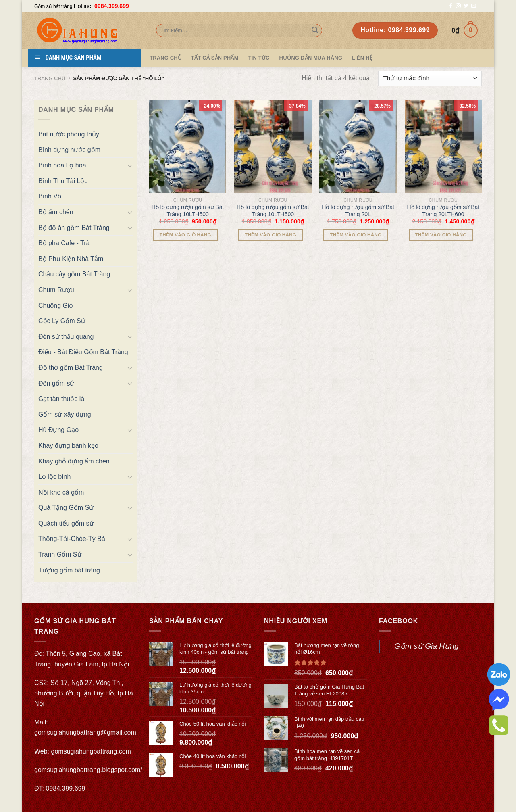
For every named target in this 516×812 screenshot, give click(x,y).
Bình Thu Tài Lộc (63, 181)
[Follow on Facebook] (451, 6)
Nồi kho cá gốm (61, 492)
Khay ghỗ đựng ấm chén (74, 461)
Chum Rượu (56, 290)
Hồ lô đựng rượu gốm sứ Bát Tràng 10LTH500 (188, 211)
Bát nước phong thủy (69, 134)
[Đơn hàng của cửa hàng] (430, 78)
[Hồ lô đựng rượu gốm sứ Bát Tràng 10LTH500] (188, 147)
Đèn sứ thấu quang (66, 337)
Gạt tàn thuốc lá (61, 399)
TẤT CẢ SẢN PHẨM (215, 58)
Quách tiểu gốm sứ (66, 523)
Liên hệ (362, 58)
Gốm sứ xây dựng (65, 414)
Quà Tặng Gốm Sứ (66, 508)
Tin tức (259, 58)
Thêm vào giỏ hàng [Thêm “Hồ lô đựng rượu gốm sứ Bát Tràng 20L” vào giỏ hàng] (356, 235)
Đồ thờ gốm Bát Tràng (71, 368)
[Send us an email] (474, 6)
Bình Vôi (50, 196)
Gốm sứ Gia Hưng (427, 646)
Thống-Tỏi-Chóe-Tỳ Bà (72, 539)
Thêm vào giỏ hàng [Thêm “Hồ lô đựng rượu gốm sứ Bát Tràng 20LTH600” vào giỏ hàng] (441, 235)
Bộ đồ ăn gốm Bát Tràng (74, 228)
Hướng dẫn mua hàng (311, 58)
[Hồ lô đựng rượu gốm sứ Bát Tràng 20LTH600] (443, 147)
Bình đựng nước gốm (69, 150)
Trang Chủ (165, 58)
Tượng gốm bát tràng (69, 570)
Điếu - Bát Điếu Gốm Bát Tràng (83, 352)
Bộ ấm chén (56, 212)
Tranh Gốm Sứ (60, 554)
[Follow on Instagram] (458, 6)
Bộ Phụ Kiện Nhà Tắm (71, 259)
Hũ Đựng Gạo (58, 430)
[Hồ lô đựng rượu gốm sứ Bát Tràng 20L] (358, 147)
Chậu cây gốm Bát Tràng (74, 274)
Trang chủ (50, 78)
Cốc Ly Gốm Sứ (62, 321)
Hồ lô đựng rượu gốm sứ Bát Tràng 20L (358, 211)
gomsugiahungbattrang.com (91, 751)
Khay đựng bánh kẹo (68, 446)
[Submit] (315, 31)
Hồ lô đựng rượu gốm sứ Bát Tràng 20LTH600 (443, 211)
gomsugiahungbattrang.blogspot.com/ (88, 770)
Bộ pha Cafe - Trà (64, 243)
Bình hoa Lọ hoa (62, 165)
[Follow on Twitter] (466, 6)
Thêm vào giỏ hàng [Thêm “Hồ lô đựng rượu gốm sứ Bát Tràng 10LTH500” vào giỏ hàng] (185, 235)
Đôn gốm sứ (56, 383)
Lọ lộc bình (54, 477)
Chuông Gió (55, 306)
